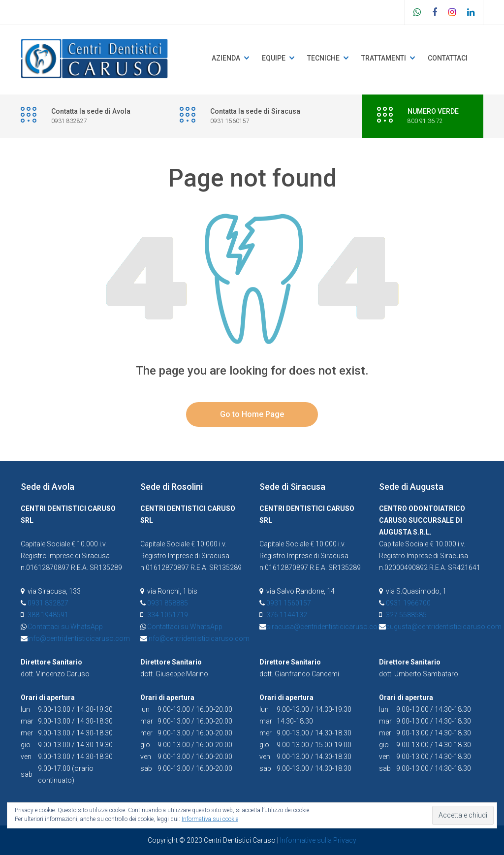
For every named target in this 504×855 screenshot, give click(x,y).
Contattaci (448, 58)
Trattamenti (384, 58)
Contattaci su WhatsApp (65, 627)
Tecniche (323, 58)
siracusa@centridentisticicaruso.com (325, 627)
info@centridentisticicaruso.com (79, 638)
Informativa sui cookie (210, 819)
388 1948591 (48, 615)
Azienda (226, 58)
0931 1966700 (408, 603)
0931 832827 (48, 603)
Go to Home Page (252, 414)
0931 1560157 (289, 603)
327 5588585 (406, 615)
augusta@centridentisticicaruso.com (444, 627)
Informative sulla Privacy (318, 840)
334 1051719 (168, 615)
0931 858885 (168, 603)
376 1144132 (287, 615)
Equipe (274, 58)
